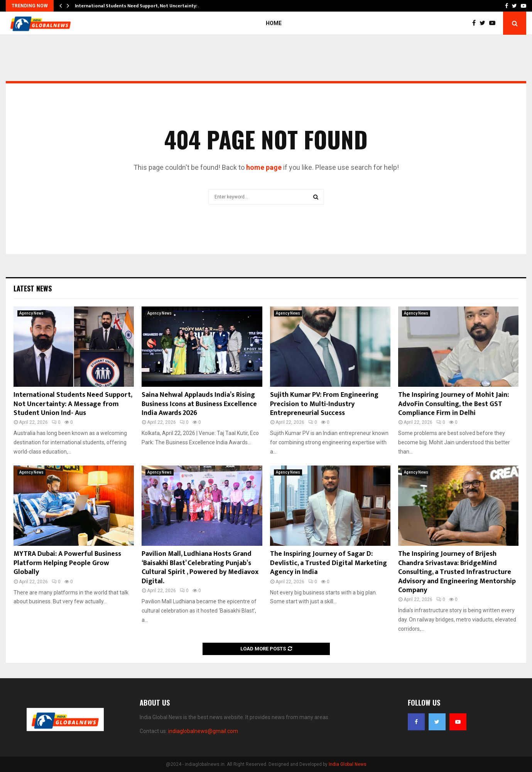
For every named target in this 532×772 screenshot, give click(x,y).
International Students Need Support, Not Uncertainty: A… (140, 6)
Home (274, 23)
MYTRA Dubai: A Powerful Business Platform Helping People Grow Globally (67, 563)
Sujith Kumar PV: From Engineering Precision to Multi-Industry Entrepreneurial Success (324, 404)
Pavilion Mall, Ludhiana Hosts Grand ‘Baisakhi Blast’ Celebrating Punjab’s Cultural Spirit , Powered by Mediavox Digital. (200, 567)
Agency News (31, 313)
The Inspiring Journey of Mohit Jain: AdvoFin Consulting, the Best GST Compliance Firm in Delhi (453, 404)
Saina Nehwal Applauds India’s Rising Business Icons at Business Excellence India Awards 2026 (199, 404)
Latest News (33, 288)
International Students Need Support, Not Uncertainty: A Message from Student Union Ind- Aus (73, 404)
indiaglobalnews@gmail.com (203, 731)
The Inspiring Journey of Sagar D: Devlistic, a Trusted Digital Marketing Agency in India (328, 563)
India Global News (348, 764)
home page (264, 167)
